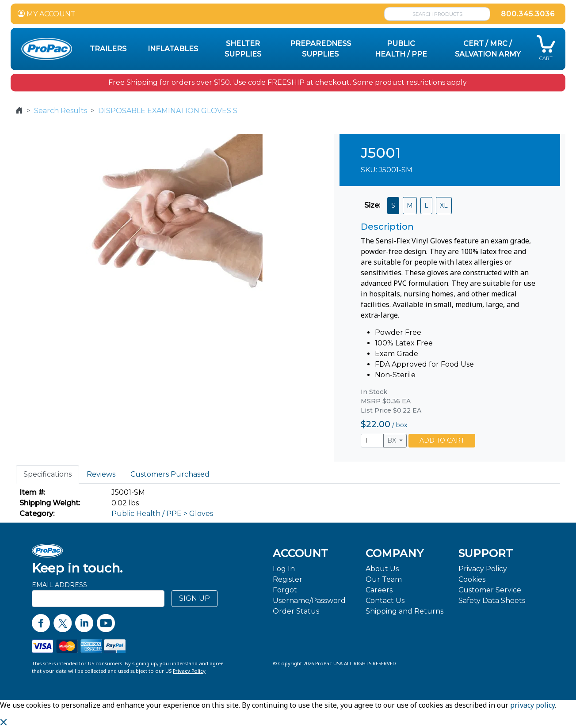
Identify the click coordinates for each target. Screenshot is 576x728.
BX (393, 440)
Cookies (472, 579)
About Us (382, 569)
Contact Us (385, 601)
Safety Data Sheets (492, 601)
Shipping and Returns (404, 611)
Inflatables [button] (173, 49)
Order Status (296, 611)
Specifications (48, 474)
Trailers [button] (108, 49)
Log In (284, 569)
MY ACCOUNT (47, 14)
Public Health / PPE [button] (401, 49)
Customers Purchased (170, 474)
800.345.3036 (528, 14)
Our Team (384, 579)
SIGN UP (195, 598)
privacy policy (532, 705)
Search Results (61, 111)
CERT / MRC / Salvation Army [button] (488, 49)
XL (444, 205)
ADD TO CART (442, 440)
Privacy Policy (483, 569)
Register (288, 579)
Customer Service (490, 590)
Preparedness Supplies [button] (320, 49)
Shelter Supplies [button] (243, 49)
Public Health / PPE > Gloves (162, 514)
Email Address (59, 585)
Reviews (101, 474)
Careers (379, 590)
